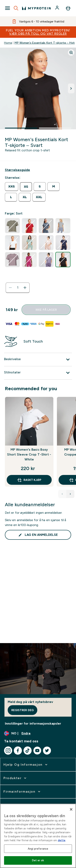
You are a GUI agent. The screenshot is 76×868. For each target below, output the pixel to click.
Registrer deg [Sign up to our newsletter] (22, 710)
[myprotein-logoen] (36, 8)
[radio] (12, 187)
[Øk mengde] (25, 288)
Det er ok (38, 860)
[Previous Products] (62, 494)
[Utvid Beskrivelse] (38, 360)
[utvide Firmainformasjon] (22, 792)
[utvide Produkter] (15, 778)
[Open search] (16, 8)
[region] (38, 836)
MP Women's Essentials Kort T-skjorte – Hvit (45, 43)
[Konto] (58, 8)
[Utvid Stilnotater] (38, 373)
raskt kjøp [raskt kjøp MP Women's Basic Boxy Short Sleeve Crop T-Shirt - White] (29, 480)
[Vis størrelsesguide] (17, 170)
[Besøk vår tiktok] (28, 751)
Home (8, 43)
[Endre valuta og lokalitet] (38, 733)
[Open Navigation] (7, 8)
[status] (18, 288)
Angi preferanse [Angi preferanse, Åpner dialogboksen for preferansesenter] (38, 849)
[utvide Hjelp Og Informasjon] (26, 765)
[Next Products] (70, 494)
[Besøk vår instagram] (8, 751)
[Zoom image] (71, 53)
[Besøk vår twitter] (47, 751)
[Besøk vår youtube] (37, 751)
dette (62, 840)
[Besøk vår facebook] (18, 751)
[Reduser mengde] (10, 288)
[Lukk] (71, 809)
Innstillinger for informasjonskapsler (33, 723)
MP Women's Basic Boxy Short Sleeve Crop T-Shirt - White (29, 454)
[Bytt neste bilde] (71, 88)
